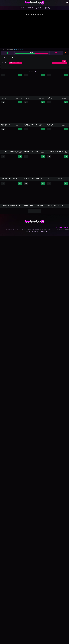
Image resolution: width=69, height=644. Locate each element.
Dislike (56, 53)
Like (8, 53)
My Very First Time (18, 49)
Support (59, 228)
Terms (66, 228)
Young (12, 58)
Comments (60, 63)
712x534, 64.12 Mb (15, 63)
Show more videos (34, 211)
